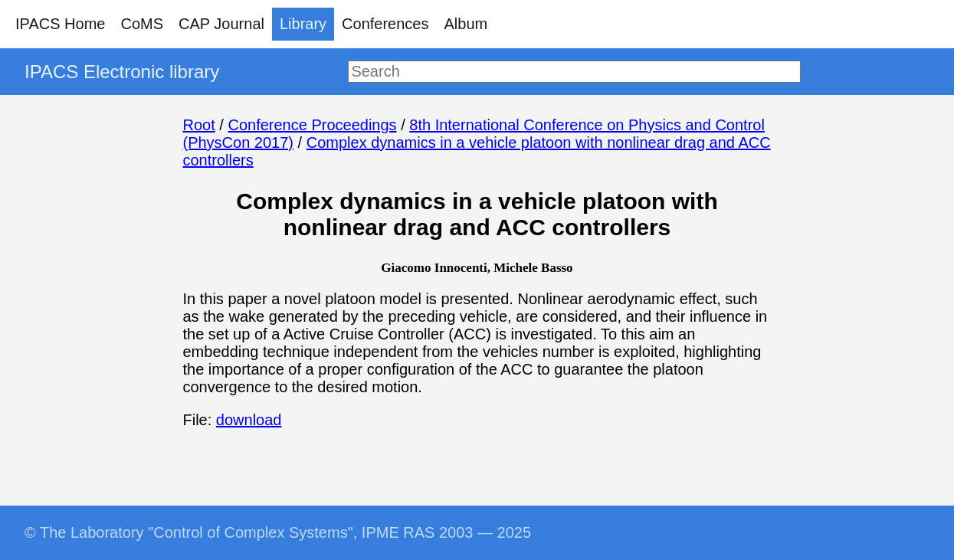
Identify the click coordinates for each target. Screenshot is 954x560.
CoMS (142, 24)
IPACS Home (60, 24)
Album (466, 24)
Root (199, 125)
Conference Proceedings (312, 125)
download (249, 420)
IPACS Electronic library (122, 72)
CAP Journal (221, 24)
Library (303, 24)
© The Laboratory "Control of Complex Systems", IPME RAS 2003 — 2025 (278, 532)
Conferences (385, 24)
